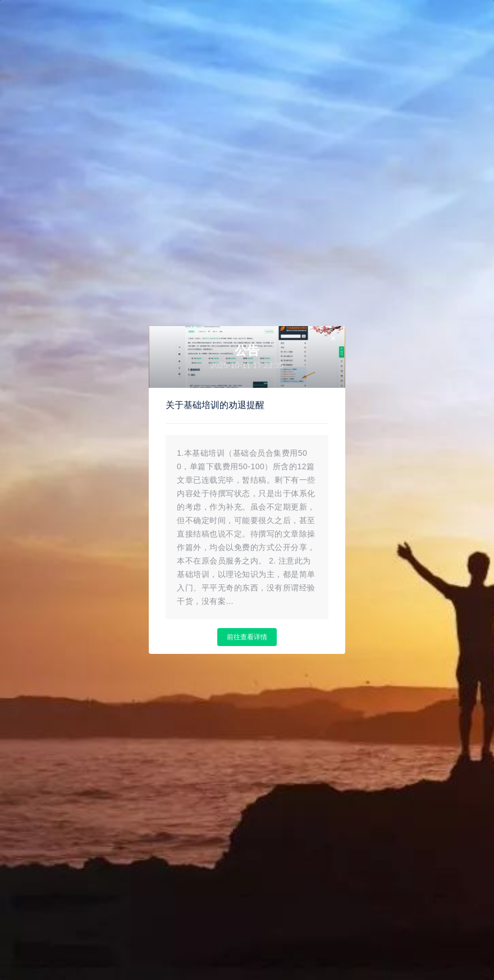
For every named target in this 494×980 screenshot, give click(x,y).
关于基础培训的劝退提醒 (215, 405)
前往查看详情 (247, 637)
